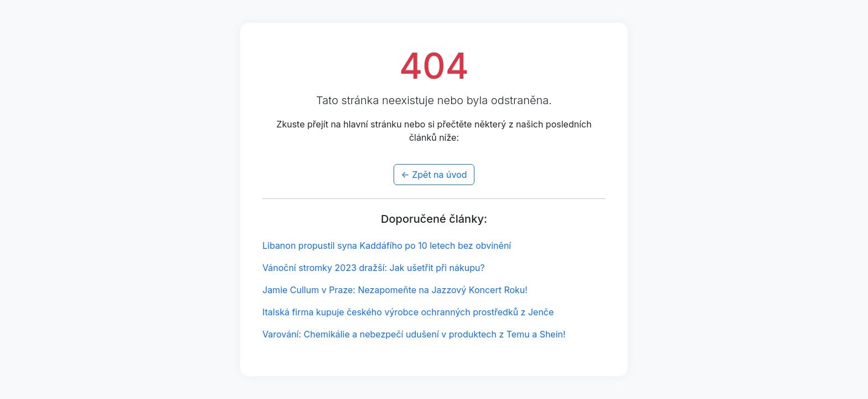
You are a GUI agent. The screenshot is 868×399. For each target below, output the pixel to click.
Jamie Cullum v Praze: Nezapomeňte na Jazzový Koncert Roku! (395, 290)
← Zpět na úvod (434, 175)
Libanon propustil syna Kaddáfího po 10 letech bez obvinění (387, 245)
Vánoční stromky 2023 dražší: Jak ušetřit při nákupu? (374, 268)
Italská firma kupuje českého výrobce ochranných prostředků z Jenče (408, 312)
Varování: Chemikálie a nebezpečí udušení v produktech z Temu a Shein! (414, 334)
